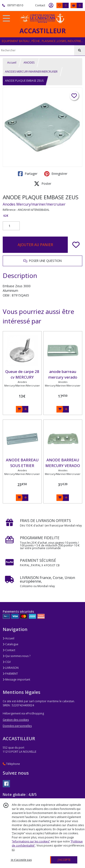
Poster (43, 184)
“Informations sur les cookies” (31, 841)
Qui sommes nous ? (17, 656)
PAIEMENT (10, 674)
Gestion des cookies (16, 720)
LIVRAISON (11, 668)
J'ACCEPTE (64, 860)
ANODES (29, 63)
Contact (40, 5)
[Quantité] (11, 226)
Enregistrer (56, 174)
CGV (7, 662)
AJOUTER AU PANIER (35, 245)
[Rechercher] (80, 50)
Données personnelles (17, 726)
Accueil (12, 63)
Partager (28, 174)
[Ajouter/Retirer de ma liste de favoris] (76, 245)
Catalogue (11, 644)
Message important (16, 679)
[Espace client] (51, 5)
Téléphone (11, 764)
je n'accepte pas (21, 860)
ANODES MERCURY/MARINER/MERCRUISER (31, 72)
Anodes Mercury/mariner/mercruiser (34, 204)
